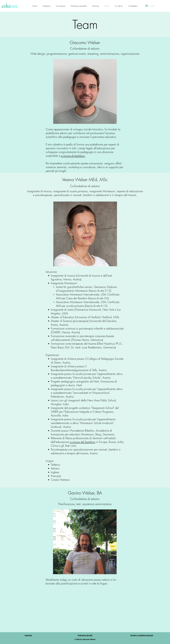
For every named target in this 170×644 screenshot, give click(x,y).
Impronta (28, 635)
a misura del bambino (83, 442)
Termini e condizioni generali (142, 635)
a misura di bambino (73, 156)
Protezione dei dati (85, 635)
